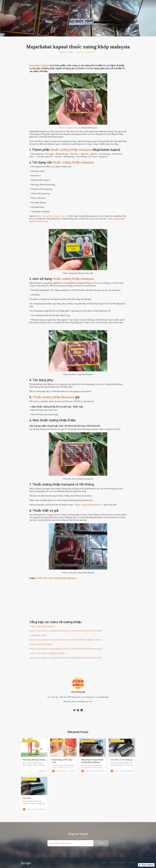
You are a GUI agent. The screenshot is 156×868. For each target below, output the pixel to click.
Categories (106, 4)
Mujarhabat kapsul (39, 65)
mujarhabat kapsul (39, 635)
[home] (26, 4)
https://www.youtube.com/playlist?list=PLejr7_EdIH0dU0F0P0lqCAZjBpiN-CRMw (65, 640)
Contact (129, 4)
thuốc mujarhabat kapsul (41, 644)
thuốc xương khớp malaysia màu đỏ (52, 216)
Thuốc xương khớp (86, 52)
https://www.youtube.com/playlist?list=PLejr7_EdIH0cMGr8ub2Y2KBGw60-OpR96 (66, 631)
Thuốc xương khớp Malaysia (70, 128)
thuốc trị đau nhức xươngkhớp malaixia (48, 653)
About (118, 4)
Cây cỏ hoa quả (78, 692)
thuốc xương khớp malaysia (73, 162)
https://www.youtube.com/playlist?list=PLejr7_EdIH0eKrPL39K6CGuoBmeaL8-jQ (66, 649)
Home (94, 4)
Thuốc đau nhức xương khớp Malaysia (56, 578)
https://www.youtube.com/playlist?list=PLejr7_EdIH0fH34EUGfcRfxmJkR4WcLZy (65, 658)
